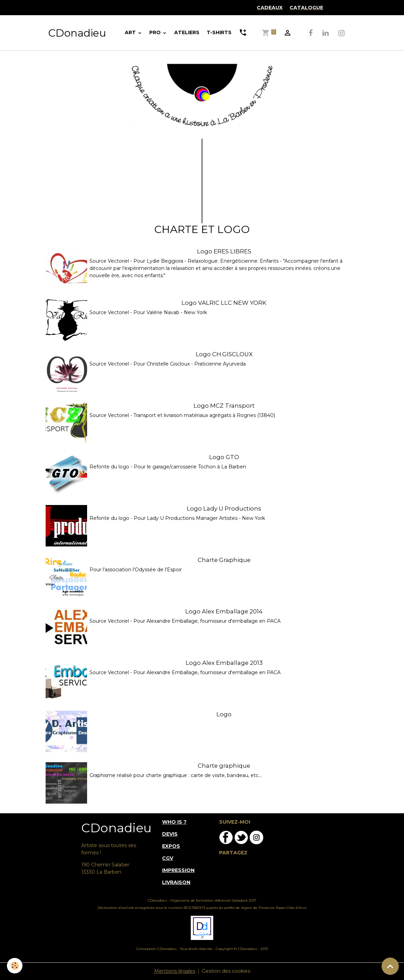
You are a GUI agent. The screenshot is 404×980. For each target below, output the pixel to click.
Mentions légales (175, 971)
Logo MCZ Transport (224, 406)
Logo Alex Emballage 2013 (224, 663)
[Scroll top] (390, 966)
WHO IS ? (174, 822)
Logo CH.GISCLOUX (224, 354)
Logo (224, 714)
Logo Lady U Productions (224, 508)
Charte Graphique (224, 560)
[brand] (77, 33)
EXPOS (171, 846)
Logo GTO (224, 457)
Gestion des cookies (226, 971)
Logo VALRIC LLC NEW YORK (224, 303)
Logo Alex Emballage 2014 (224, 611)
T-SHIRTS (219, 32)
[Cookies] (15, 966)
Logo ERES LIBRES (224, 251)
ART (131, 32)
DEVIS (170, 834)
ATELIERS (187, 32)
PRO (156, 32)
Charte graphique (224, 766)
